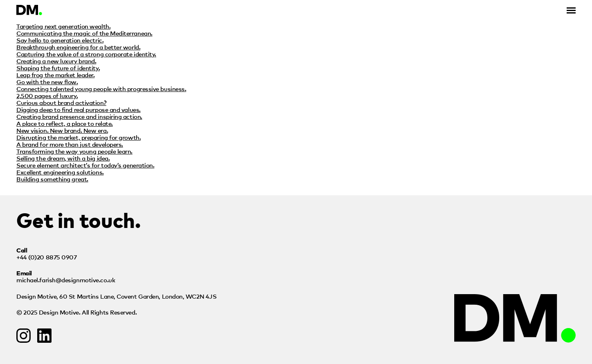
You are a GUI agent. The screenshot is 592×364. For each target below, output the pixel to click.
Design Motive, (116, 296)
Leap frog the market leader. (55, 75)
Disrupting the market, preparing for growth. (78, 137)
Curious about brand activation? (61, 102)
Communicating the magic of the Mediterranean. (84, 33)
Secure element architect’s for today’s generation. (85, 165)
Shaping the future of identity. (58, 68)
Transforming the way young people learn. (74, 151)
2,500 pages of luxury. (47, 95)
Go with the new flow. (47, 82)
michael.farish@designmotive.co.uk (66, 280)
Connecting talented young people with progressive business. (101, 88)
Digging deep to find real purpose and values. (78, 109)
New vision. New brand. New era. (62, 130)
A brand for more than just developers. (70, 144)
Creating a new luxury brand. (56, 61)
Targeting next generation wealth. (63, 26)
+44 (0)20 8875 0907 (46, 257)
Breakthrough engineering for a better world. (78, 47)
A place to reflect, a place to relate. (65, 123)
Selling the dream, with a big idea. (63, 158)
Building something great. (52, 179)
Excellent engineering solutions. (60, 172)
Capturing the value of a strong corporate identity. (86, 54)
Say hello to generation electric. (60, 40)
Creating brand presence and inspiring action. (79, 116)
